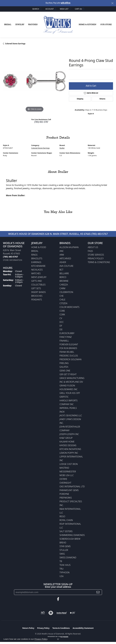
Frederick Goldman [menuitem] (70, 359)
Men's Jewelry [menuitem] (39, 277)
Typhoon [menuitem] (64, 572)
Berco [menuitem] (63, 277)
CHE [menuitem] (62, 296)
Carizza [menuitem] (64, 285)
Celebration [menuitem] (66, 292)
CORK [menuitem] (62, 315)
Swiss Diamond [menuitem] (68, 558)
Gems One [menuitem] (65, 371)
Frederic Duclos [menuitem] (69, 356)
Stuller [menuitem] (64, 550)
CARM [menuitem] (62, 288)
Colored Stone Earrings (15, 44)
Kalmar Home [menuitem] (67, 442)
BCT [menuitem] (61, 270)
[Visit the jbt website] (73, 613)
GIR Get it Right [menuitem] (68, 374)
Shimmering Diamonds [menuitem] (72, 535)
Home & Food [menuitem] (39, 247)
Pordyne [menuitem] (64, 494)
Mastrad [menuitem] (64, 468)
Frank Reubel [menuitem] (67, 352)
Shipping (80, 99)
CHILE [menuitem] (62, 300)
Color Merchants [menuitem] (69, 307)
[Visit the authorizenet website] (51, 613)
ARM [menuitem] (62, 255)
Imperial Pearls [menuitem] (68, 408)
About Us (93, 247)
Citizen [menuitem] (63, 303)
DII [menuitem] (61, 329)
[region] (34, 81)
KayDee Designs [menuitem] (68, 445)
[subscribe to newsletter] (98, 592)
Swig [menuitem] (62, 554)
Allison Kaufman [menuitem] (69, 247)
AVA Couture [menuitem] (66, 266)
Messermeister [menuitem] (68, 472)
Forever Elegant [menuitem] (69, 344)
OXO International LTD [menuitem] (72, 486)
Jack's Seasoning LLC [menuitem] (71, 415)
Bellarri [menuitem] (64, 273)
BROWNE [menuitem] (64, 281)
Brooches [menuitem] (37, 296)
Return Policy (28, 628)
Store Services (96, 255)
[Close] (112, 3)
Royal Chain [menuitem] (66, 520)
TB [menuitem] (61, 561)
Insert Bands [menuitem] (39, 292)
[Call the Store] (10, 257)
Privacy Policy (96, 258)
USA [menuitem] (62, 576)
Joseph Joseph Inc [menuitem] (69, 434)
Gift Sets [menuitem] (36, 288)
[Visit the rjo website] (43, 613)
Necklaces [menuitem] (37, 270)
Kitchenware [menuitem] (38, 266)
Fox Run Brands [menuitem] (68, 348)
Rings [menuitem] (34, 255)
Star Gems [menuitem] (65, 546)
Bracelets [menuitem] (37, 258)
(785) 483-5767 (41, 122)
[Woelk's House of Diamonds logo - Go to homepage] (58, 25)
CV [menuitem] (61, 318)
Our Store (106, 25)
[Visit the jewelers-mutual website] (62, 613)
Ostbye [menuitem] (63, 479)
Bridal (8, 25)
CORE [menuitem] (62, 311)
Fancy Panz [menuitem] (66, 337)
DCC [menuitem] (62, 322)
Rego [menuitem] (62, 516)
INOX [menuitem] (62, 412)
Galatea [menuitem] (64, 367)
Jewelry (20, 25)
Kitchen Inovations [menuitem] (70, 449)
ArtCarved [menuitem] (65, 258)
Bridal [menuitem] (35, 251)
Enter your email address (58, 587)
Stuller (62, 148)
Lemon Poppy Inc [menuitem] (69, 453)
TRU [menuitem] (62, 569)
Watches (33, 25)
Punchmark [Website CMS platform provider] (63, 637)
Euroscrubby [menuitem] (67, 333)
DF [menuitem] (61, 326)
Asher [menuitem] (63, 262)
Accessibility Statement (83, 628)
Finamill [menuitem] (64, 341)
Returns (102, 99)
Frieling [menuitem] (64, 363)
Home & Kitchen (88, 25)
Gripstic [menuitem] (64, 397)
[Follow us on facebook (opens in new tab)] (58, 599)
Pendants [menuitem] (37, 300)
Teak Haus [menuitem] (65, 565)
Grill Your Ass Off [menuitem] (70, 393)
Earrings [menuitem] (36, 262)
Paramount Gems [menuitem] (69, 490)
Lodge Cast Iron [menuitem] (69, 464)
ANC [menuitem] (62, 251)
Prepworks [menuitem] (66, 498)
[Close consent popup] (58, 639)
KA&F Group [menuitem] (66, 438)
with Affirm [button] (66, 3)
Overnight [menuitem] (65, 483)
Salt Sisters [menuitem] (66, 531)
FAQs (90, 251)
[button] (37, 9)
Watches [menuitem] (36, 273)
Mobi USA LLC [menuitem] (67, 475)
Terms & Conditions (99, 262)
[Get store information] (13, 260)
